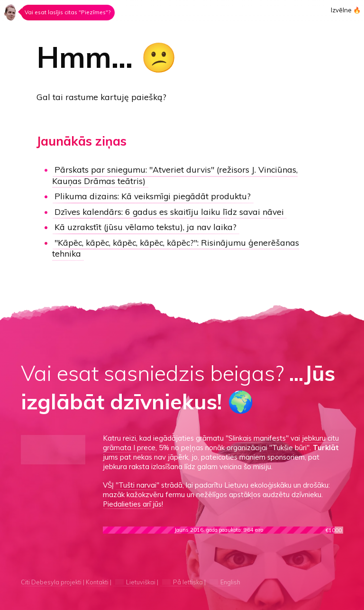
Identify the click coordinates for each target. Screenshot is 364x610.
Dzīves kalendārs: (169, 212)
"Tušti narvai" (137, 485)
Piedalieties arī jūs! (133, 504)
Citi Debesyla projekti (51, 582)
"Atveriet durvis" (175, 175)
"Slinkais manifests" (257, 438)
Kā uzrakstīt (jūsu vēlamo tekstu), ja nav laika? (146, 227)
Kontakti (97, 582)
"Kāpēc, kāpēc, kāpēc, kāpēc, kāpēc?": (176, 248)
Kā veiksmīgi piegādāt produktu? (153, 196)
